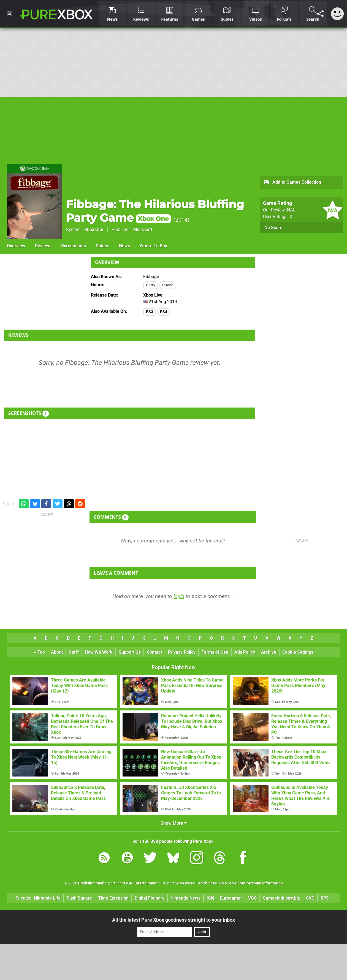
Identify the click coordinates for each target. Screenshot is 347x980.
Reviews (43, 246)
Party (151, 285)
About (57, 652)
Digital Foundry (150, 898)
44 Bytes (187, 883)
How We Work (99, 652)
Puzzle (168, 285)
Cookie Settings (298, 652)
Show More (174, 823)
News (124, 246)
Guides (102, 246)
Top (39, 652)
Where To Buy (153, 246)
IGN (210, 898)
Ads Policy (245, 652)
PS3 (150, 312)
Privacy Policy (182, 652)
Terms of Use (215, 652)
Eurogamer (231, 898)
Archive (269, 652)
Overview (16, 246)
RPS (325, 898)
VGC (252, 898)
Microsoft (143, 230)
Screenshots (74, 246)
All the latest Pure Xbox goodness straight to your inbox (173, 920)
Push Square (79, 898)
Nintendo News (185, 898)
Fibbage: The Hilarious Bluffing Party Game (155, 211)
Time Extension (113, 898)
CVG (310, 898)
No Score (273, 228)
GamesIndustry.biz (281, 898)
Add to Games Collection (292, 183)
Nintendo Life (47, 898)
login (179, 596)
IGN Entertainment (143, 883)
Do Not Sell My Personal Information (251, 883)
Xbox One (94, 230)
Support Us (130, 652)
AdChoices (207, 883)
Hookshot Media (92, 883)
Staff (74, 652)
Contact (154, 652)
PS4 (164, 312)
